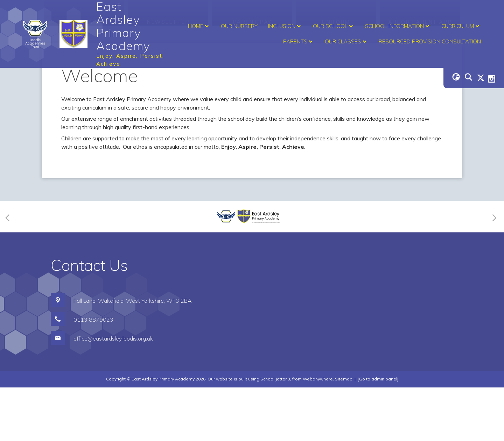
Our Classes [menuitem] (346, 42)
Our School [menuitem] (334, 26)
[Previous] (10, 270)
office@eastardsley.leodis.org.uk (113, 392)
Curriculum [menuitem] (461, 26)
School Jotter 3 (275, 432)
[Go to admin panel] (378, 432)
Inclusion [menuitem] (285, 26)
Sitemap (344, 432)
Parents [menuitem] (299, 42)
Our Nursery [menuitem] (239, 26)
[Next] (493, 270)
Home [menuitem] (199, 26)
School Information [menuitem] (398, 26)
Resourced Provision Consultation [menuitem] (430, 41)
